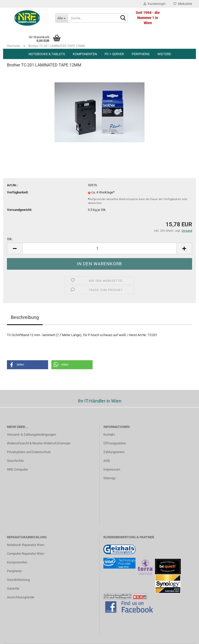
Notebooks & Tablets (47, 54)
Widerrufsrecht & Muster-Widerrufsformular (39, 443)
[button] (28, 365)
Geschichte (15, 461)
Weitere (164, 54)
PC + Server (114, 54)
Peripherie (141, 54)
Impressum (112, 469)
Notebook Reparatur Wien (26, 545)
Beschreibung (25, 317)
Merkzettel (183, 4)
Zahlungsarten (114, 452)
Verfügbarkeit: (18, 192)
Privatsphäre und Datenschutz (29, 452)
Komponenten (85, 54)
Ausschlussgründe (21, 597)
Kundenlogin (155, 4)
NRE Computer (17, 469)
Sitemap (109, 478)
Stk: (10, 239)
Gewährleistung (18, 580)
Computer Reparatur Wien (26, 554)
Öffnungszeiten (115, 443)
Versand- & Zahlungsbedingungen (31, 435)
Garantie (13, 588)
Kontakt (109, 435)
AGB (107, 461)
